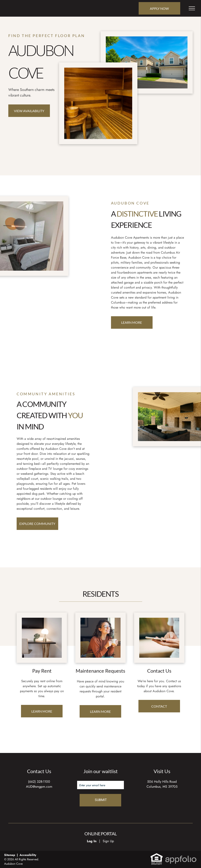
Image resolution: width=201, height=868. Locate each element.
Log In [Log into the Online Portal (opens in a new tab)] (92, 841)
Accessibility (28, 855)
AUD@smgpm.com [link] (39, 787)
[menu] (192, 8)
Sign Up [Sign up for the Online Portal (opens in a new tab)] (108, 841)
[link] (157, 855)
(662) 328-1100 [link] (39, 782)
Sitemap (10, 855)
